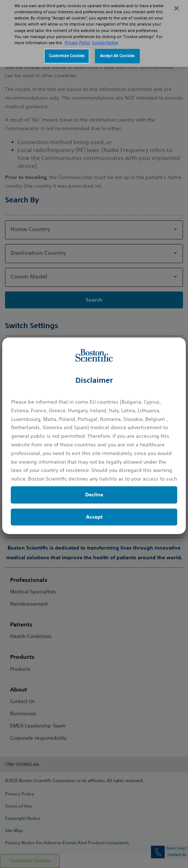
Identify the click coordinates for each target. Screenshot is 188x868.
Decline (94, 495)
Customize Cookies (67, 51)
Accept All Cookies (117, 51)
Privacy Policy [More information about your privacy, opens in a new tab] (77, 38)
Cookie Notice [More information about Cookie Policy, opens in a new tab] (105, 38)
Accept (94, 517)
